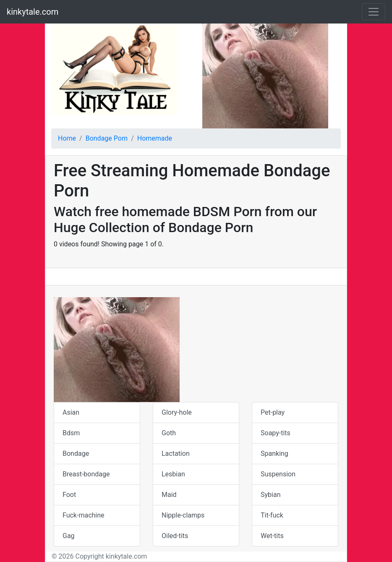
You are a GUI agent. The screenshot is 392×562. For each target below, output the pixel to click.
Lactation (176, 454)
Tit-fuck (272, 515)
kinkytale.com (33, 12)
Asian (71, 412)
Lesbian (173, 474)
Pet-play (273, 412)
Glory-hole (177, 412)
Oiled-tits (175, 536)
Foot (69, 495)
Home (67, 138)
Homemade (155, 138)
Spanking (274, 454)
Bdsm (71, 433)
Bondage (76, 454)
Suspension (278, 474)
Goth (169, 433)
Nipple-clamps (183, 515)
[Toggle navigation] (374, 12)
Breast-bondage (86, 474)
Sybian (270, 495)
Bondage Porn (107, 138)
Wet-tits (272, 536)
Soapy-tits (276, 433)
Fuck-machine (84, 515)
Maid (169, 495)
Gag (69, 536)
